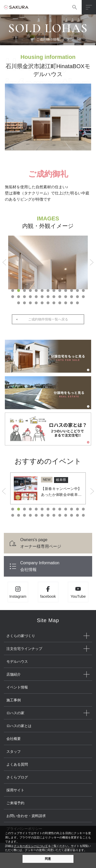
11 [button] (72, 290)
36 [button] (72, 303)
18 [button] (36, 297)
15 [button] (19, 297)
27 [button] (19, 303)
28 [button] (24, 303)
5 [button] (36, 290)
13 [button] (83, 290)
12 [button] (77, 290)
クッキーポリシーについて (31, 846)
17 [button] (30, 297)
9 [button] (60, 290)
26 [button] (83, 297)
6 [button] (42, 290)
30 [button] (36, 303)
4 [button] (30, 290)
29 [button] (30, 303)
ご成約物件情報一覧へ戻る (48, 319)
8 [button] (54, 290)
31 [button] (42, 303)
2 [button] (19, 290)
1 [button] (13, 290)
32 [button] (48, 303)
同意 (48, 859)
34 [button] (60, 303)
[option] (48, 262)
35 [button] (66, 303)
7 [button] (48, 290)
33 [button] (54, 303)
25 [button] (77, 297)
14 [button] (13, 297)
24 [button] (72, 297)
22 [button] (60, 297)
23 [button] (66, 297)
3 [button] (24, 290)
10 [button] (66, 290)
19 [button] (42, 297)
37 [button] (77, 303)
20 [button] (48, 297)
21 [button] (54, 297)
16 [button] (24, 297)
